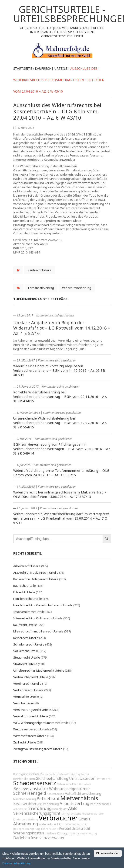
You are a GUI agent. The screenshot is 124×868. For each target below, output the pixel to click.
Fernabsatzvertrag (41, 288)
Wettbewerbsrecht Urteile (31, 729)
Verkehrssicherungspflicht (37, 813)
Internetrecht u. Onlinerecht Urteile (38, 618)
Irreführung (40, 808)
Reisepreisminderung (27, 829)
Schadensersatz (35, 783)
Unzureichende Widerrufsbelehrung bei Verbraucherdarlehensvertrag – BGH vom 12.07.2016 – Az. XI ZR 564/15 (60, 423)
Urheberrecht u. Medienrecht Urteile (39, 670)
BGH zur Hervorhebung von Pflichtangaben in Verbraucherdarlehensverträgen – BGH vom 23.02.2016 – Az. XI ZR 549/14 (62, 449)
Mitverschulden (68, 784)
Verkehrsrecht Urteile (28, 690)
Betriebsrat (48, 799)
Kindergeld (20, 819)
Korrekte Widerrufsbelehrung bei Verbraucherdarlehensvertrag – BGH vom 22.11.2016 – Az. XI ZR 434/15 (60, 397)
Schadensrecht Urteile (29, 644)
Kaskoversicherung (28, 804)
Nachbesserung (25, 799)
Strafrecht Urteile (25, 664)
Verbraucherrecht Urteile (31, 677)
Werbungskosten (29, 833)
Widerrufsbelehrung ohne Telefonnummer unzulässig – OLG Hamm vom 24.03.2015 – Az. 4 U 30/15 (61, 473)
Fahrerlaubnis (50, 829)
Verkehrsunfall (101, 804)
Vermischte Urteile (26, 697)
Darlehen (22, 838)
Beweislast (60, 809)
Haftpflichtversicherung (83, 793)
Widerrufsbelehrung (77, 288)
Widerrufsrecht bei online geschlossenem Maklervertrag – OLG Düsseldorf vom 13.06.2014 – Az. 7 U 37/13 (60, 494)
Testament (103, 779)
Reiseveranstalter (31, 788)
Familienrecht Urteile (28, 599)
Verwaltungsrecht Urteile (31, 716)
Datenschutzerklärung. (17, 863)
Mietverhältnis (79, 798)
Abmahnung (26, 824)
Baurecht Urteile (25, 586)
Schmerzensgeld (30, 793)
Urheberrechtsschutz (74, 824)
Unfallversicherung (85, 833)
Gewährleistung (70, 774)
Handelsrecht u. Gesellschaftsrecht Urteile (43, 605)
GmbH (84, 819)
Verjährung (51, 804)
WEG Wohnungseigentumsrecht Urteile (41, 723)
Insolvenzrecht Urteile (29, 612)
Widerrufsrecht (49, 824)
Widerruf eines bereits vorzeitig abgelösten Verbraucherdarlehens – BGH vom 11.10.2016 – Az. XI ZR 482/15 (59, 370)
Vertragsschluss (50, 774)
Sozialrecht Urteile (26, 651)
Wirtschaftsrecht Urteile (30, 736)
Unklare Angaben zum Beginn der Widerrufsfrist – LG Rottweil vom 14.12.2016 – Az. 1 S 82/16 (62, 328)
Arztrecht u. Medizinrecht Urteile (36, 573)
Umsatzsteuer (82, 778)
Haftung (33, 819)
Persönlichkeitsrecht (75, 828)
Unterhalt (85, 784)
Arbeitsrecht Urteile (27, 566)
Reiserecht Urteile (26, 638)
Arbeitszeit (20, 809)
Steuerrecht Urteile (27, 657)
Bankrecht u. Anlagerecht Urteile (36, 579)
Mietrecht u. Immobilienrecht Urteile (38, 631)
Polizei (85, 774)
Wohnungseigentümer (70, 789)
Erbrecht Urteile (24, 592)
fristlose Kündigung (59, 833)
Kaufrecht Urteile (40, 270)
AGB (72, 808)
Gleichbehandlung (52, 778)
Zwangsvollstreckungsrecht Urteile (38, 749)
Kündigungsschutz (26, 774)
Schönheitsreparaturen (90, 814)
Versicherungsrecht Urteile (32, 710)
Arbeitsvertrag (74, 803)
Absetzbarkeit (55, 794)
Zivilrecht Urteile (25, 742)
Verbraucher (58, 818)
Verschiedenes (24, 703)
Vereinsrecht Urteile (27, 684)
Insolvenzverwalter (48, 838)
